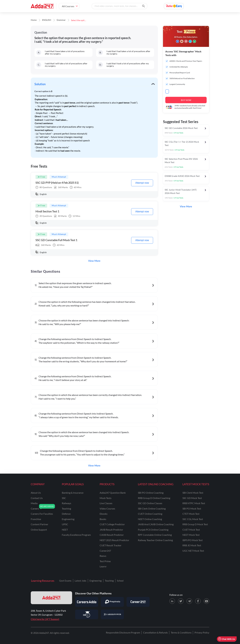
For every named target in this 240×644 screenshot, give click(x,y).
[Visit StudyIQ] (87, 614)
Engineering (96, 581)
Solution (40, 84)
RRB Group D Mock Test (195, 524)
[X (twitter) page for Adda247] (181, 601)
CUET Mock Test (191, 530)
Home (34, 20)
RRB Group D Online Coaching (154, 498)
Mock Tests (106, 498)
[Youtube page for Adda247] (206, 601)
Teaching (109, 581)
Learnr (103, 566)
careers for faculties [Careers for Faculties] (42, 514)
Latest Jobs (81, 581)
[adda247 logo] (51, 598)
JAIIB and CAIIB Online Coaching (156, 524)
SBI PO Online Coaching (151, 493)
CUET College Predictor (112, 524)
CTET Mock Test (191, 514)
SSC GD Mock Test (192, 498)
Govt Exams (65, 581)
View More (94, 261)
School (120, 581)
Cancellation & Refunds (155, 632)
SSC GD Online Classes (150, 503)
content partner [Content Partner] (39, 524)
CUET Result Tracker (111, 545)
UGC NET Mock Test (193, 551)
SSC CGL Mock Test (193, 519)
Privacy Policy (202, 632)
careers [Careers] (35, 508)
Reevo (103, 556)
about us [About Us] (36, 493)
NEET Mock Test (191, 535)
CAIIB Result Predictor (112, 535)
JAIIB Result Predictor (111, 530)
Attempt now (142, 183)
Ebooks (104, 514)
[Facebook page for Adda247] (198, 601)
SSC (64, 498)
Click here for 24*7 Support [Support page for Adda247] (45, 619)
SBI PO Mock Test (192, 508)
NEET (65, 530)
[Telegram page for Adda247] (189, 601)
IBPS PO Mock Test (193, 540)
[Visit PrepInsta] (112, 602)
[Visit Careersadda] (87, 602)
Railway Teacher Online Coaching (155, 540)
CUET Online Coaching (150, 514)
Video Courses (107, 508)
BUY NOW (186, 100)
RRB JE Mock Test (192, 545)
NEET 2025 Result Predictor (114, 540)
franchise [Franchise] (36, 519)
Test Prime (105, 561)
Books (103, 519)
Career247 (105, 551)
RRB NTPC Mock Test (194, 503)
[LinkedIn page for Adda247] (172, 601)
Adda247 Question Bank (113, 493)
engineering (68, 519)
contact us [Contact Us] (37, 498)
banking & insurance (73, 493)
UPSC (65, 524)
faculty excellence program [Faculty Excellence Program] (76, 535)
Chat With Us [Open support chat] (227, 639)
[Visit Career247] (138, 602)
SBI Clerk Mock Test (193, 493)
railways (67, 503)
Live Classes (106, 503)
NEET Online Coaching (150, 519)
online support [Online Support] (39, 530)
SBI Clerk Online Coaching (152, 508)
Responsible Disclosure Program (123, 632)
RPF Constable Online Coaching (155, 535)
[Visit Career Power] (112, 614)
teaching (66, 508)
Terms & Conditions (181, 632)
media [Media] (34, 503)
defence (66, 514)
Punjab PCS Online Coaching (153, 530)
